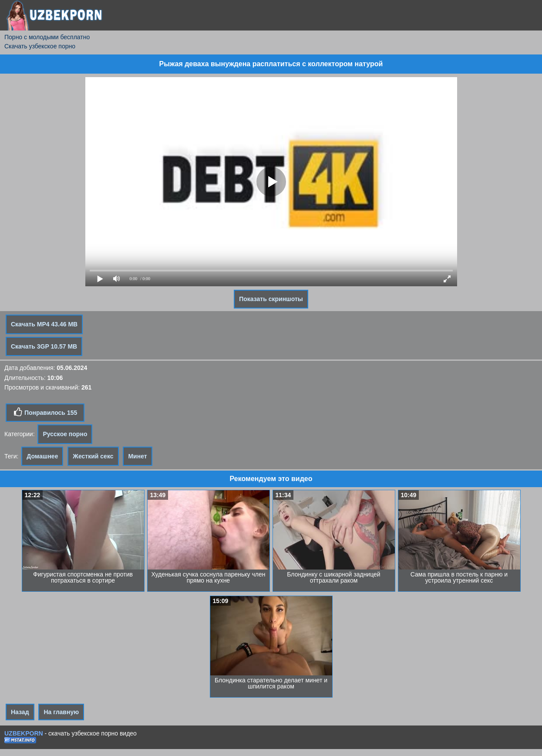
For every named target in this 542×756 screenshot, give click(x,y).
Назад (20, 712)
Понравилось (45, 412)
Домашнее (42, 456)
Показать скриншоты (271, 299)
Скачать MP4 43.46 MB (44, 324)
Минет (137, 456)
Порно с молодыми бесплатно (47, 37)
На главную (61, 712)
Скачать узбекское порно (40, 46)
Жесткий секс (93, 456)
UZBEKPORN (24, 733)
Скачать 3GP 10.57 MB (44, 346)
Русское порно (65, 434)
